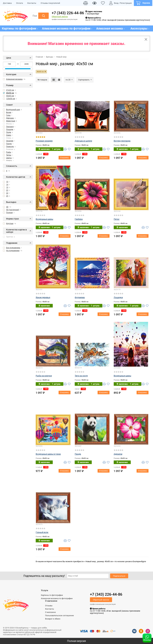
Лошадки (118, 297)
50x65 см (10, 96)
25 (7, 196)
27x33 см (10, 90)
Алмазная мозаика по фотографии (57, 598)
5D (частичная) (13, 210)
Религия (9, 149)
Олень (8, 138)
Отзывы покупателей (50, 3)
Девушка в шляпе (83, 141)
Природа (10, 147)
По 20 (68, 80)
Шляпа (9, 161)
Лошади (10, 129)
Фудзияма (80, 297)
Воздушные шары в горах (48, 454)
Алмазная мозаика (14, 79)
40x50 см (10, 93)
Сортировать (84, 80)
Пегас (117, 219)
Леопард (10, 127)
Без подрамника (13, 248)
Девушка (10, 118)
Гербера (79, 219)
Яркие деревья (43, 297)
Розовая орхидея (44, 141)
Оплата (19, 3)
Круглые (10, 223)
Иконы (8, 124)
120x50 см (11, 99)
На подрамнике (13, 251)
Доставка (7, 3)
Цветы (9, 158)
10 (7, 182)
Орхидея (10, 141)
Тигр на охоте (81, 376)
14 (7, 185)
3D (7, 207)
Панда (9, 144)
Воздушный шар (13, 110)
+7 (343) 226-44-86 (68, 13)
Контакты (32, 3)
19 (7, 187)
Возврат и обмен (53, 619)
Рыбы (9, 152)
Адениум (118, 454)
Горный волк (42, 532)
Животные (11, 121)
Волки (9, 112)
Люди (9, 132)
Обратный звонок (60, 17)
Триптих (9, 237)
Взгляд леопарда (122, 141)
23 (7, 190)
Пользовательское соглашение (59, 615)
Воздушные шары (44, 219)
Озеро (9, 135)
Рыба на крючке (44, 376)
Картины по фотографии (52, 595)
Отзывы (49, 606)
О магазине (50, 612)
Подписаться (119, 576)
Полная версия (76, 641)
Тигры (9, 155)
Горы (8, 115)
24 (7, 193)
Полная (9, 213)
